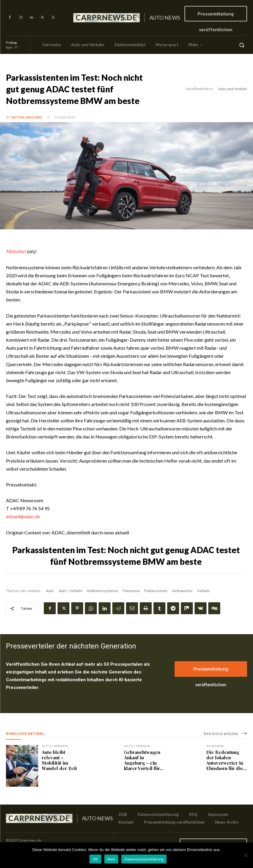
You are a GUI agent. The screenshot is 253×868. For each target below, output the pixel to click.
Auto (50, 591)
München (16, 251)
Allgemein (215, 746)
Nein (111, 859)
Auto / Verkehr (70, 591)
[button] (242, 45)
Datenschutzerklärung (144, 859)
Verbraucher (182, 591)
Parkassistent (156, 591)
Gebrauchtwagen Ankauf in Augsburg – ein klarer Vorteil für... (144, 760)
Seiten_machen (27, 117)
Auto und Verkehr (233, 89)
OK (95, 859)
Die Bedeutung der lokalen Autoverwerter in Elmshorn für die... (226, 760)
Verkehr (203, 591)
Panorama (131, 591)
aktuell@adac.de (23, 516)
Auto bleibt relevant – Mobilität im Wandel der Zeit (59, 760)
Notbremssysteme (103, 591)
